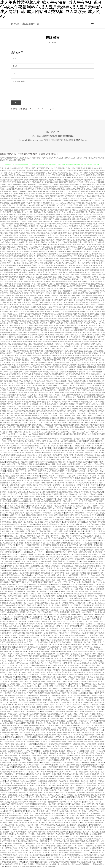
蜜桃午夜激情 (44, 275)
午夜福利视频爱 (28, 550)
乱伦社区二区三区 (30, 471)
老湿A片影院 (23, 314)
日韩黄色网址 (16, 321)
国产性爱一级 (60, 737)
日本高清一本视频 (78, 693)
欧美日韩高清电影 (45, 585)
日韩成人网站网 (31, 511)
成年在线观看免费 (17, 402)
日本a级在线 (11, 390)
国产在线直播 (12, 326)
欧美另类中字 (35, 460)
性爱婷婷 (85, 275)
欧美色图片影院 (36, 504)
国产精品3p (62, 342)
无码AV (80, 707)
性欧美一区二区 (66, 525)
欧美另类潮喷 (27, 458)
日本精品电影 (72, 707)
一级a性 (31, 525)
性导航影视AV (29, 245)
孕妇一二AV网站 (89, 636)
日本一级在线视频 (41, 245)
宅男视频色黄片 (44, 749)
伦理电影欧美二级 (60, 858)
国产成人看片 (13, 645)
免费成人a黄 (41, 499)
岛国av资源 (99, 273)
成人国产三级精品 (90, 499)
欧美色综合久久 (94, 478)
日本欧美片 (43, 559)
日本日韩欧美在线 (15, 374)
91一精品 (90, 520)
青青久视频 (57, 293)
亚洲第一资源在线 (96, 649)
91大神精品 (31, 201)
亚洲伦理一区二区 (7, 751)
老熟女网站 (34, 860)
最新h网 (68, 763)
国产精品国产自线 (21, 821)
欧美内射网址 (17, 273)
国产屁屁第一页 (90, 305)
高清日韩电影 (60, 372)
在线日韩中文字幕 (52, 536)
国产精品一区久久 (46, 795)
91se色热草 (52, 592)
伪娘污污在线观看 (37, 670)
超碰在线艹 (77, 261)
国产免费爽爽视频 (43, 656)
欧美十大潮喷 (62, 464)
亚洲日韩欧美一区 (77, 504)
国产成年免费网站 (66, 240)
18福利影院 (67, 219)
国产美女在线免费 (47, 344)
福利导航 (95, 277)
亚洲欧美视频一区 (16, 827)
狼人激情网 (21, 379)
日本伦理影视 (89, 830)
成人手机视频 (21, 520)
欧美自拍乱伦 (99, 520)
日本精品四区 (17, 818)
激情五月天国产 (54, 236)
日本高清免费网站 (21, 518)
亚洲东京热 (80, 199)
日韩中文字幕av (46, 571)
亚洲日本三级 (35, 675)
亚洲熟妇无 (69, 481)
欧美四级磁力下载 (8, 779)
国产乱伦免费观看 (52, 340)
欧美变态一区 (22, 171)
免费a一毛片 (81, 263)
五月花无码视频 (61, 305)
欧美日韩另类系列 (98, 756)
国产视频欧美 (100, 446)
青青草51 (37, 349)
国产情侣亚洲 (69, 740)
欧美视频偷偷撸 (27, 807)
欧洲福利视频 (64, 753)
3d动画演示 (72, 666)
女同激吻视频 (63, 233)
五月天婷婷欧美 (18, 238)
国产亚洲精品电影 (32, 467)
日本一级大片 (5, 169)
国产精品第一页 (37, 790)
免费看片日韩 (100, 393)
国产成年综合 (16, 458)
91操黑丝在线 (79, 460)
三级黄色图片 (68, 356)
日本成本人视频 (79, 663)
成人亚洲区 (100, 256)
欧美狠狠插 (85, 296)
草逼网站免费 (18, 439)
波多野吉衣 (67, 744)
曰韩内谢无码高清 (17, 804)
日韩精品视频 (70, 749)
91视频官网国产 (92, 293)
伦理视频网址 (44, 478)
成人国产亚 (10, 566)
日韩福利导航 (29, 827)
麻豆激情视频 (8, 723)
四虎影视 (96, 236)
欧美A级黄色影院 (63, 321)
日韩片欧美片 (82, 469)
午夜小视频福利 (64, 790)
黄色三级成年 (39, 286)
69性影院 (3, 203)
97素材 (6, 855)
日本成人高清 (25, 797)
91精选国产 (19, 286)
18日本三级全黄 (21, 377)
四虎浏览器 (36, 483)
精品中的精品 (49, 217)
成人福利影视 (84, 860)
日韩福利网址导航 (27, 337)
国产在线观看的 (86, 395)
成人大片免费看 (64, 589)
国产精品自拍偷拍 (35, 314)
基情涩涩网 (45, 268)
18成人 (70, 677)
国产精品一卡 (8, 823)
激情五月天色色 (61, 215)
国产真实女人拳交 (11, 848)
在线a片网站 (8, 834)
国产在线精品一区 (39, 458)
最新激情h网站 (25, 335)
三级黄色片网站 (19, 310)
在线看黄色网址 (76, 832)
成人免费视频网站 (68, 818)
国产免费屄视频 (10, 552)
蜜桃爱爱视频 (67, 182)
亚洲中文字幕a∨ (76, 684)
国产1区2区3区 (25, 716)
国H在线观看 (36, 476)
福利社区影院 (49, 714)
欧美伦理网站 (63, 728)
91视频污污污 (10, 353)
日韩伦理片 (94, 342)
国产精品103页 (48, 640)
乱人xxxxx (52, 356)
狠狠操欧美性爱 (49, 279)
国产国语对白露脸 (36, 444)
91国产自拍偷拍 (11, 180)
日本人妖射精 (24, 282)
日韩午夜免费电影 (39, 543)
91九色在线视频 (18, 330)
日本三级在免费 (50, 793)
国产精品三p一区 (16, 573)
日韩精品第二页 (68, 448)
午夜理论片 (65, 386)
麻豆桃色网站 (20, 400)
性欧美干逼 (29, 804)
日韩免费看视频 (81, 834)
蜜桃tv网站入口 (18, 293)
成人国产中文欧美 (70, 825)
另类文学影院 (78, 532)
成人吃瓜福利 (96, 226)
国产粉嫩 (43, 347)
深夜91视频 (18, 723)
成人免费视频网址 (90, 786)
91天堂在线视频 (57, 615)
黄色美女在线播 (75, 582)
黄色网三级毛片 (38, 374)
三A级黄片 (31, 786)
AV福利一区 (54, 668)
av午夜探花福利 (63, 319)
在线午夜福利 (99, 453)
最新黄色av (48, 374)
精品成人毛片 (57, 825)
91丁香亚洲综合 (86, 698)
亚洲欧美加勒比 (12, 557)
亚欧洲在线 (90, 446)
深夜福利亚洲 (78, 360)
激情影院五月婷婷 (76, 830)
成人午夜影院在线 (53, 471)
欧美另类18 (4, 474)
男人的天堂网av (69, 839)
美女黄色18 (53, 316)
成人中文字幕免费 (72, 349)
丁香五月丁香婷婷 (52, 377)
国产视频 (45, 397)
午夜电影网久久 (16, 208)
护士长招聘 (37, 802)
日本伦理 (98, 802)
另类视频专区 (55, 758)
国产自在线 (73, 291)
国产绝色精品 (60, 279)
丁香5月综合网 (63, 268)
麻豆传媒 (95, 700)
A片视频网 (65, 291)
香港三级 (81, 522)
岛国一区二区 (56, 298)
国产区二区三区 (59, 765)
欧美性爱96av (19, 751)
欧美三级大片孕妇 (35, 774)
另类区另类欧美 (21, 289)
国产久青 (45, 441)
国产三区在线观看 (44, 615)
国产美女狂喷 (95, 772)
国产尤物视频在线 (72, 372)
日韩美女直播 (27, 275)
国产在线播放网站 (65, 254)
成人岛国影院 (37, 323)
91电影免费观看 (6, 652)
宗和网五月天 (97, 266)
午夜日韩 (86, 784)
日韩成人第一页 (83, 215)
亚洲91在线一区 (89, 684)
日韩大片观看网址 (84, 242)
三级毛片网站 (58, 673)
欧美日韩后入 (58, 532)
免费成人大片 (40, 827)
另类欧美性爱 (49, 557)
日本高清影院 (86, 582)
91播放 (13, 400)
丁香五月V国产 (5, 321)
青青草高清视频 (47, 506)
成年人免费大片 (63, 587)
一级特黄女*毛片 (43, 758)
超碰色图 (87, 703)
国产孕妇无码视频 (45, 384)
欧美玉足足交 (5, 802)
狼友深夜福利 (84, 721)
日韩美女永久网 (21, 571)
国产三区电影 (84, 363)
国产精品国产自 (80, 481)
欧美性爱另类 (85, 573)
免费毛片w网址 (6, 612)
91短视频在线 (75, 395)
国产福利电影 (39, 263)
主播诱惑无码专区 (98, 397)
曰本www (97, 698)
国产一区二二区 (83, 649)
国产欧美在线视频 (93, 178)
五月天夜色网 (71, 686)
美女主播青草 (75, 236)
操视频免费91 (29, 217)
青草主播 (18, 550)
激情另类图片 (42, 231)
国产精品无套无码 (87, 328)
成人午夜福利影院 (29, 703)
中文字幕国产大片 (74, 562)
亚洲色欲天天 (81, 196)
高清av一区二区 (42, 726)
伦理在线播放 (64, 185)
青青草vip (11, 654)
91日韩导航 (31, 744)
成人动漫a (76, 673)
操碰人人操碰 (97, 582)
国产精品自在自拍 (61, 691)
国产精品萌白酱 (8, 358)
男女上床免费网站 (88, 823)
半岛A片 (24, 474)
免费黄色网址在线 (25, 266)
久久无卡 (84, 506)
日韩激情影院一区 (46, 841)
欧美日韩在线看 (7, 469)
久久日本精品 (91, 663)
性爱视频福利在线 (49, 756)
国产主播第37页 (89, 358)
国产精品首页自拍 (89, 490)
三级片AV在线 (33, 795)
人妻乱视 (79, 212)
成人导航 (47, 444)
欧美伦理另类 (44, 400)
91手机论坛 (68, 381)
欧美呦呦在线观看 (55, 744)
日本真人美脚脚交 (84, 851)
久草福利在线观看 (47, 737)
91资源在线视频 (32, 300)
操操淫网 (44, 545)
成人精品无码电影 (7, 518)
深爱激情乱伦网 (58, 747)
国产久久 (28, 682)
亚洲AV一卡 (87, 298)
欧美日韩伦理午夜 (66, 388)
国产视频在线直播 (74, 612)
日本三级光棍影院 (20, 201)
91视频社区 (44, 467)
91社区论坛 (51, 284)
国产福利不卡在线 (97, 462)
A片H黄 (76, 638)
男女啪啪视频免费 (55, 501)
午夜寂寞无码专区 (24, 638)
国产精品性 (46, 169)
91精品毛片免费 (14, 534)
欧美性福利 (14, 730)
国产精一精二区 (35, 268)
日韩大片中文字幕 (49, 821)
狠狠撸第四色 (42, 402)
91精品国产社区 (39, 337)
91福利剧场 (4, 233)
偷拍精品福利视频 (40, 464)
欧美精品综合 (27, 649)
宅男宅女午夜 (62, 580)
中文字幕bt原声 (27, 312)
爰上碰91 (46, 390)
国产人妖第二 (59, 249)
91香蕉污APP (59, 344)
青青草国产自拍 (42, 786)
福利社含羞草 (56, 575)
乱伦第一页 (55, 282)
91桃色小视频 (64, 397)
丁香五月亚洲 (65, 726)
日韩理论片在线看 (89, 675)
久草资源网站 (17, 832)
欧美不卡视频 (35, 619)
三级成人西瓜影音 (34, 691)
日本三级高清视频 (19, 753)
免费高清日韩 (93, 862)
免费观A (52, 654)
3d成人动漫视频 (26, 446)
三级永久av (80, 645)
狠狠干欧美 (35, 277)
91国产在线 (45, 763)
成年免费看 (60, 469)
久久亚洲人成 (23, 249)
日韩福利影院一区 (25, 855)
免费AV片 (90, 603)
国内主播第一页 (27, 284)
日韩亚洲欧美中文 (55, 504)
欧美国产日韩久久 (49, 518)
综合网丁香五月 (24, 481)
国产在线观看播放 (30, 585)
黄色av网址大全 (69, 212)
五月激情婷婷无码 (14, 492)
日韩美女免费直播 (58, 358)
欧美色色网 (71, 462)
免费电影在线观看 (23, 240)
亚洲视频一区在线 (30, 566)
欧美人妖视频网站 (81, 335)
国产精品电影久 (90, 707)
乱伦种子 (54, 169)
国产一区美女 (29, 603)
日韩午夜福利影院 (97, 515)
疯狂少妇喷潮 (27, 340)
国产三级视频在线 (84, 390)
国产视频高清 (48, 212)
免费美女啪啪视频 (87, 765)
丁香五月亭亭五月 (60, 860)
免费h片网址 (82, 811)
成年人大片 (59, 714)
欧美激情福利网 (70, 393)
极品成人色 (87, 312)
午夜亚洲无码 (43, 818)
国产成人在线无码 (60, 370)
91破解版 (65, 636)
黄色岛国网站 (46, 203)
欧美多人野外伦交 (18, 777)
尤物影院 (14, 453)
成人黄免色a (23, 788)
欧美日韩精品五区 (60, 666)
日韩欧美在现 (11, 619)
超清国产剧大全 (63, 229)
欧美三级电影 (91, 365)
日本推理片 (57, 312)
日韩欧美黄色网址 (56, 522)
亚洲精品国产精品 (83, 839)
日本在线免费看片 (42, 525)
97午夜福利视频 (79, 222)
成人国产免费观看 (45, 513)
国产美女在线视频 (37, 233)
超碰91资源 (4, 275)
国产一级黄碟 (28, 832)
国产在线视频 (59, 300)
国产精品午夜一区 (56, 194)
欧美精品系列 (69, 444)
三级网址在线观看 (17, 721)
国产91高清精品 (40, 185)
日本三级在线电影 (56, 839)
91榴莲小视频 (92, 224)
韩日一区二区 (39, 196)
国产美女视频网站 (30, 296)
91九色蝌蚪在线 (25, 756)
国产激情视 (68, 564)
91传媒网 (84, 488)
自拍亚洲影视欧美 (81, 555)
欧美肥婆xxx (80, 451)
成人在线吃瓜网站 (25, 323)
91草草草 (27, 483)
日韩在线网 (77, 277)
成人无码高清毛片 (97, 282)
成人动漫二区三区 (49, 323)
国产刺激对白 (54, 400)
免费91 (3, 231)
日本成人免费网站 (15, 728)
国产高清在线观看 (21, 506)
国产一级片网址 (46, 765)
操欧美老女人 (83, 291)
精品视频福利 (54, 525)
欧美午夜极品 (60, 187)
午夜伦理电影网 (99, 245)
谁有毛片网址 (41, 629)
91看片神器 (48, 848)
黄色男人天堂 (24, 848)
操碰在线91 (7, 760)
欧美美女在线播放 (68, 538)
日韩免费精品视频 (45, 388)
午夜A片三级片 (84, 279)
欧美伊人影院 (71, 247)
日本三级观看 (100, 451)
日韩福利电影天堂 (29, 735)
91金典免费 (4, 323)
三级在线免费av (78, 689)
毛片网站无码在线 (7, 772)
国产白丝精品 (71, 774)
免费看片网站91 (58, 679)
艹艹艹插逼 (27, 279)
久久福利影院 (64, 781)
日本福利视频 (76, 784)
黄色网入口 (85, 781)
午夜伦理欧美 (89, 846)
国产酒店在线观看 (99, 626)
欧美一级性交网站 (93, 485)
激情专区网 (65, 633)
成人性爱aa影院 (78, 205)
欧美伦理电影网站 (12, 222)
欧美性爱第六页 (93, 481)
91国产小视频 (46, 358)
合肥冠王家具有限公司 (25, 24)
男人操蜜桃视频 (70, 238)
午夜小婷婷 (57, 670)
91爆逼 (25, 633)
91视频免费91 (93, 737)
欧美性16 (3, 259)
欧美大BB (27, 238)
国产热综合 (38, 259)
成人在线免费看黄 (33, 326)
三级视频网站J (96, 374)
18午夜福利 (54, 495)
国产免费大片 (84, 386)
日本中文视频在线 (66, 330)
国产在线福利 (57, 384)
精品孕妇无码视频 (72, 279)
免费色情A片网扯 (20, 300)
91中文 (51, 300)
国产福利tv (71, 645)
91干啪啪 (78, 397)
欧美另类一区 (46, 515)
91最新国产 (15, 548)
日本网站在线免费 (65, 226)
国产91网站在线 (14, 599)
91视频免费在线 (19, 386)
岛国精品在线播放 (30, 402)
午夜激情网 (79, 571)
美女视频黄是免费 (70, 497)
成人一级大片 (93, 506)
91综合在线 (17, 626)
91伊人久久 (18, 735)
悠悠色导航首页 (19, 513)
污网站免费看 (22, 219)
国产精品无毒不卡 (64, 823)
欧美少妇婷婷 (30, 862)
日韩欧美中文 (27, 684)
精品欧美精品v (36, 365)
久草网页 (40, 298)
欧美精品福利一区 (64, 446)
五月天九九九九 (21, 864)
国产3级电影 (25, 670)
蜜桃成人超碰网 (52, 404)
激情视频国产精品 (53, 205)
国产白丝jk (99, 795)
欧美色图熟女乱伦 (32, 686)
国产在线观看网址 (10, 677)
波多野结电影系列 (11, 675)
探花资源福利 (81, 679)
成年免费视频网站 (52, 254)
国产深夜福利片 (90, 617)
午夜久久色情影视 (60, 506)
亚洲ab (33, 240)
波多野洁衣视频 (11, 219)
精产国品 (21, 328)
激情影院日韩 (100, 353)
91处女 (88, 252)
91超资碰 (60, 518)
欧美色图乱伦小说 (33, 289)
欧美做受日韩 (17, 212)
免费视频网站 (25, 365)
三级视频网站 (91, 474)
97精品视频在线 (88, 464)
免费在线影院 (95, 349)
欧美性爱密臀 (17, 340)
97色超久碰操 (18, 529)
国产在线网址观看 (86, 303)
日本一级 (96, 333)
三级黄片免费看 (45, 636)
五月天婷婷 (66, 395)
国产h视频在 (9, 592)
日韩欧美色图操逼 (64, 508)
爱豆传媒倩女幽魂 (50, 229)
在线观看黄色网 (30, 390)
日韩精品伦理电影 (85, 552)
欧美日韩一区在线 (78, 569)
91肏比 (76, 363)
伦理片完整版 (72, 259)
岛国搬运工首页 (80, 300)
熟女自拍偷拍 (47, 293)
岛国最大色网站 (89, 370)
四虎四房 (24, 367)
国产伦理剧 (76, 328)
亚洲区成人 (44, 367)
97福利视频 (97, 661)
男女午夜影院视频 (47, 631)
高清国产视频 (98, 508)
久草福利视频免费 (69, 649)
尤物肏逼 (44, 534)
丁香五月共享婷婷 (66, 668)
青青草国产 (71, 305)
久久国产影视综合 (20, 205)
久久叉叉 (79, 319)
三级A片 (15, 360)
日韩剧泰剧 (9, 821)
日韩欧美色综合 (67, 333)
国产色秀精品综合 (44, 573)
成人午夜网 (9, 217)
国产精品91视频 (65, 353)
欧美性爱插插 (89, 205)
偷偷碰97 (14, 788)
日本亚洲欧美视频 (49, 587)
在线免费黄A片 (96, 192)
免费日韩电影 (73, 208)
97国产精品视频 (60, 217)
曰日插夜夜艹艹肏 (97, 730)
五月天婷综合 (38, 557)
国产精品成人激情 (36, 793)
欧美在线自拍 (85, 638)
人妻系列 (40, 229)
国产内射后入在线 (95, 363)
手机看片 (95, 851)
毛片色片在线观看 (70, 529)
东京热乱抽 (56, 566)
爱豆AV (42, 753)
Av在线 (101, 749)
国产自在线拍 (71, 814)
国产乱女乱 (78, 342)
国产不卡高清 (71, 273)
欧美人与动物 (41, 733)
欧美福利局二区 (63, 804)
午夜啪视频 (93, 381)
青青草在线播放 (6, 522)
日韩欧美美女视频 (50, 321)
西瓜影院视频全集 (32, 384)
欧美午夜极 (42, 760)
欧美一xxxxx (55, 203)
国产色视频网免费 (90, 855)
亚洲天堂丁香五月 (80, 286)
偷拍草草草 (63, 340)
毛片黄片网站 (40, 721)
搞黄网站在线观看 (6, 300)
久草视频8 (7, 279)
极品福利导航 (38, 379)
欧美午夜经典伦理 (95, 497)
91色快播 (36, 236)
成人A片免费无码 (69, 575)
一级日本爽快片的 (34, 712)
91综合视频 (43, 823)
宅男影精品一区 (15, 703)
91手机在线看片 (69, 816)
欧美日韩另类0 (34, 226)
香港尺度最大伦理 (45, 455)
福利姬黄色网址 (60, 247)
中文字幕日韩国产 (91, 532)
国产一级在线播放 (45, 751)
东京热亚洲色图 (41, 404)
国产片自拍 (95, 259)
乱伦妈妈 (96, 723)
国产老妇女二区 (53, 599)
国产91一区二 (29, 668)
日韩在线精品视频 (93, 541)
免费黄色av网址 (6, 344)
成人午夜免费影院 (82, 749)
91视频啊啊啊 (33, 478)
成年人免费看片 (32, 606)
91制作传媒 (91, 273)
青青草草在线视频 (7, 525)
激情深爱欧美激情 (79, 293)
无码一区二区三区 (78, 700)
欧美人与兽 (23, 795)
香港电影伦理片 (6, 263)
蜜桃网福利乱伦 (80, 677)
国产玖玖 (20, 381)
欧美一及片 (9, 372)
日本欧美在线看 (40, 353)
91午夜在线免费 (88, 284)
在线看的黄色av (6, 839)
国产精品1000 (7, 330)
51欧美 (81, 217)
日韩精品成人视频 (36, 666)
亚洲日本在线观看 (13, 781)
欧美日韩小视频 (47, 370)
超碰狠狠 (88, 689)
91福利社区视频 (89, 844)
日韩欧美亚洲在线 (79, 744)
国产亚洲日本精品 (60, 645)
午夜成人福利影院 (33, 562)
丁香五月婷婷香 (55, 603)
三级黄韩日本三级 (21, 853)
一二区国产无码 (77, 786)
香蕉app (14, 481)
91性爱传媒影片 (14, 851)
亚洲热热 (91, 795)
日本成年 (8, 606)
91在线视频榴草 (12, 508)
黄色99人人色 (67, 656)
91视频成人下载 (42, 296)
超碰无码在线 (50, 337)
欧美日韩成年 (90, 693)
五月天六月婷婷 (14, 659)
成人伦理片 (91, 751)
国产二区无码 (8, 384)
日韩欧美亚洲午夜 (69, 501)
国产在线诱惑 (43, 356)
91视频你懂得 (61, 256)
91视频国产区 (72, 710)
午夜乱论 (59, 638)
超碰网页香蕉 (90, 818)
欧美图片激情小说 (85, 640)
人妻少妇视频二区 (84, 282)
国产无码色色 (53, 296)
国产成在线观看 (17, 342)
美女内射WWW (18, 499)
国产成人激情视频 (29, 242)
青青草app (4, 615)
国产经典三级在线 (19, 261)
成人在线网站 (86, 562)
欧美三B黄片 (54, 705)
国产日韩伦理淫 (6, 404)
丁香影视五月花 (75, 321)
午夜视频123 (48, 312)
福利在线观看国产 (56, 816)
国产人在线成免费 (31, 192)
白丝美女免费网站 (42, 180)
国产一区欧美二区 (83, 575)
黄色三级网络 (10, 825)
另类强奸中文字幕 (54, 855)
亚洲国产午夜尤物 (85, 592)
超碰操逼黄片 (59, 640)
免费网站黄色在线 (62, 284)
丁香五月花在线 (58, 513)
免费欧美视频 (18, 307)
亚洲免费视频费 (41, 693)
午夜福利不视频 (96, 825)
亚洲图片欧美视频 (21, 617)
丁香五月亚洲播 (23, 451)
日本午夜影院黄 (42, 689)
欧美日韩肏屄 (66, 700)
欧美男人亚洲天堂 (96, 710)
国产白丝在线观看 (79, 864)
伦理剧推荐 (77, 330)
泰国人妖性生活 (98, 562)
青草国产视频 (11, 809)
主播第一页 (36, 266)
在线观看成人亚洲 (88, 753)
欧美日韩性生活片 (65, 328)
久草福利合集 (38, 730)
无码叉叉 (57, 795)
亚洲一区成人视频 (27, 263)
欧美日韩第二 (75, 781)
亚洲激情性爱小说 (39, 682)
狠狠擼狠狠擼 (54, 397)
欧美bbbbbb (80, 615)
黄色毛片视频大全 (20, 469)
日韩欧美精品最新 (19, 696)
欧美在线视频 (13, 266)
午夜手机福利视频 (7, 643)
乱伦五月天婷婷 (38, 342)
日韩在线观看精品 (20, 298)
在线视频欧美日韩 (68, 670)
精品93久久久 (13, 282)
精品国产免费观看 (59, 273)
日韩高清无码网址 (48, 712)
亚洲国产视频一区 (43, 703)
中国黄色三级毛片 (49, 446)
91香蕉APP (28, 169)
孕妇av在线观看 (15, 698)
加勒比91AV (18, 397)
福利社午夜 (5, 453)
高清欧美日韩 (19, 538)
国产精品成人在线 (70, 245)
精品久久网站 (98, 770)
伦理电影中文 (68, 862)
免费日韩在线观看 (81, 747)
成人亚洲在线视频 (16, 603)
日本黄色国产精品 (17, 511)
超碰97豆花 (68, 601)
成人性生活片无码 (18, 464)
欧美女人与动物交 (55, 180)
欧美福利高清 (60, 686)
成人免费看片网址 (20, 652)
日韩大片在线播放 (45, 777)
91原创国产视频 (85, 226)
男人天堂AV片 (39, 536)
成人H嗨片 (60, 481)
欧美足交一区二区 (54, 199)
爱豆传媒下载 (71, 377)
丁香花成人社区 (77, 654)
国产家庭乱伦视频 (14, 580)
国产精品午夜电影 (83, 837)
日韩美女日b (8, 735)
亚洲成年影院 (64, 723)
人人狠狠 (101, 786)
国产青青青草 (81, 393)
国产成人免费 (30, 719)
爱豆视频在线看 (25, 508)
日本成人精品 (96, 575)
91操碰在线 (69, 178)
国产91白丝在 (19, 772)
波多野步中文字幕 (13, 337)
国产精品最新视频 (22, 589)
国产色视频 (45, 333)
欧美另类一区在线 (39, 716)
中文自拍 (36, 765)
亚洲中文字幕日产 (72, 626)
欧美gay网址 (47, 527)
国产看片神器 (69, 455)
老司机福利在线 (46, 779)
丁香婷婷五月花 (73, 545)
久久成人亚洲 (54, 330)
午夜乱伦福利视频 (30, 740)
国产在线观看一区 (59, 777)
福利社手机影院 (48, 691)
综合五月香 (8, 215)
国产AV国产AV (7, 178)
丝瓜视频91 (75, 682)
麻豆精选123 (67, 624)
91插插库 (79, 180)
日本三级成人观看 (77, 316)
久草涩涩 (58, 270)
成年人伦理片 (50, 372)
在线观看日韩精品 (37, 582)
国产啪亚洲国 (7, 340)
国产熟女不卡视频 (94, 594)
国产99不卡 (39, 303)
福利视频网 (49, 582)
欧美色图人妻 (13, 187)
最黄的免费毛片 (28, 643)
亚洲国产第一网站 (28, 303)
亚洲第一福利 (19, 747)
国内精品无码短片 (76, 210)
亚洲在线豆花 (93, 848)
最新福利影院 (70, 335)
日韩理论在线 (14, 485)
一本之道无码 (90, 504)
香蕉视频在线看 (49, 853)
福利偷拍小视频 (97, 169)
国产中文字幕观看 (41, 784)
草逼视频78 (61, 266)
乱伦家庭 (7, 194)
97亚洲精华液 (18, 178)
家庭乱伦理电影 (19, 210)
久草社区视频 (87, 612)
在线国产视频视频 (27, 569)
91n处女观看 (47, 645)
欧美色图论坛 (82, 224)
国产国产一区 (96, 203)
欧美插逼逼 (86, 467)
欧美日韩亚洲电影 (72, 573)
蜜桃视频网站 (43, 300)
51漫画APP (51, 307)
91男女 (31, 215)
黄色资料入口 (27, 374)
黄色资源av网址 (18, 476)
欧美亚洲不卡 (81, 608)
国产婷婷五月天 (13, 316)
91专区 (27, 476)
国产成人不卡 (81, 538)
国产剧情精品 (74, 175)
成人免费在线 (47, 273)
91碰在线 (98, 189)
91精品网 (35, 559)
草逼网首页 (76, 201)
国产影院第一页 (57, 261)
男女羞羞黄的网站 (70, 800)
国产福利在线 (54, 208)
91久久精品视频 (93, 705)
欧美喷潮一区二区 (54, 386)
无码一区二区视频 (18, 555)
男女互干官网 (5, 841)
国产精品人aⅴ (95, 719)
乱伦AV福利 (82, 659)
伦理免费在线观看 (88, 735)
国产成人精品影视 (11, 504)
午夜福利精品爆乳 (34, 763)
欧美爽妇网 (61, 592)
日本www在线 (88, 802)
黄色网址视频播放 (57, 289)
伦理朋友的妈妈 (91, 300)
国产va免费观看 (48, 249)
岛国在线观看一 (76, 543)
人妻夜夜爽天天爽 (53, 733)
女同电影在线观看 (60, 402)
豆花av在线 (10, 793)
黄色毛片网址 (42, 511)
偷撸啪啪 (80, 853)
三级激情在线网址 (93, 668)
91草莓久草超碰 (66, 205)
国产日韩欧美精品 (75, 499)
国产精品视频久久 (21, 767)
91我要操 (8, 296)
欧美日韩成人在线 (42, 846)
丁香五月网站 (66, 312)
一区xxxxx (4, 185)
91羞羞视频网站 (26, 867)
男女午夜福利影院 (80, 365)
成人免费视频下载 (47, 460)
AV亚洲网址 (8, 261)
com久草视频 (5, 548)
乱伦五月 (10, 349)
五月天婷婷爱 (49, 286)
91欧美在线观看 (72, 557)
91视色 (64, 252)
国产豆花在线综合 (45, 788)
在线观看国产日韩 (29, 758)
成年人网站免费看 (34, 811)
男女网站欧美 (45, 610)
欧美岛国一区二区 (29, 307)
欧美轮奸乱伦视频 (55, 807)
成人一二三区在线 (35, 821)
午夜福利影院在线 (16, 483)
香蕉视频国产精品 (31, 328)
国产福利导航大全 (18, 749)
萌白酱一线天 (27, 342)
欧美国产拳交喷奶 (84, 233)
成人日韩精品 (78, 367)
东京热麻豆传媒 (93, 566)
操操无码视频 (45, 326)
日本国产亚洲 (84, 714)
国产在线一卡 (8, 617)
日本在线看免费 (62, 760)
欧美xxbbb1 (9, 538)
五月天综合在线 (47, 451)
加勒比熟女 (90, 189)
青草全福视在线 (18, 245)
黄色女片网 (54, 802)
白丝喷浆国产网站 (32, 841)
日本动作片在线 (31, 751)
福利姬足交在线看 (38, 305)
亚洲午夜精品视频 (64, 316)
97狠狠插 (71, 340)
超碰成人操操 (88, 210)
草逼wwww (23, 363)
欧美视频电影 (5, 400)
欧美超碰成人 (16, 726)
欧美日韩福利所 (8, 501)
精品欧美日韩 (87, 448)
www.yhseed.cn (38, 140)
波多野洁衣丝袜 (48, 492)
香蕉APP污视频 (17, 279)
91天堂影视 (33, 372)
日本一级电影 (32, 298)
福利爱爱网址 (69, 300)
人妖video (67, 784)
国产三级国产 (44, 277)
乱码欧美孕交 (68, 261)
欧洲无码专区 (51, 569)
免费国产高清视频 (84, 379)
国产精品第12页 (90, 316)
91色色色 (91, 816)
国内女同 (3, 684)
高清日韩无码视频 (86, 266)
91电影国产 (12, 837)
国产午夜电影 (76, 633)
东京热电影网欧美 (57, 749)
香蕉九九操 (63, 495)
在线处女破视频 (39, 580)
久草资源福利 (93, 834)
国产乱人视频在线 (69, 807)
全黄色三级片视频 (87, 673)
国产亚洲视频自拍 (29, 615)
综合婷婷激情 (34, 462)
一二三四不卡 (77, 763)
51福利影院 (82, 596)
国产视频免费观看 (30, 573)
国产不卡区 (60, 626)
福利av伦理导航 (91, 518)
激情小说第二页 (49, 767)
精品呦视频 (94, 386)
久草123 (3, 356)
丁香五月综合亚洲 (67, 566)
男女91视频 (82, 314)
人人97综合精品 (94, 291)
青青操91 (58, 395)
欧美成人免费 (27, 580)
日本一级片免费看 (77, 589)
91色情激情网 (72, 203)
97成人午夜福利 (13, 716)
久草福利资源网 (16, 254)
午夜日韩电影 (84, 495)
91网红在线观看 (52, 716)
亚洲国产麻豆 (75, 767)
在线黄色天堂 (33, 647)
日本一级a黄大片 (17, 814)
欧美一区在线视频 (27, 599)
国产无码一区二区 (71, 578)
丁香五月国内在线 (41, 603)
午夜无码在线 (10, 744)
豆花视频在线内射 (25, 610)
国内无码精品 (77, 536)
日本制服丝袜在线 (35, 527)
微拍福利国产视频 (57, 192)
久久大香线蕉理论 (53, 629)
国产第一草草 (76, 753)
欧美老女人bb (79, 231)
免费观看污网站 (14, 335)
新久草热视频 (84, 492)
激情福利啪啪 (59, 534)
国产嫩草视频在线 (20, 395)
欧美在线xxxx (21, 654)
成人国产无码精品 (14, 640)
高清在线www (58, 548)
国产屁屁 (34, 194)
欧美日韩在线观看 (51, 781)
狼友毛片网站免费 (83, 814)
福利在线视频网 (59, 779)
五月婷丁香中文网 (29, 448)
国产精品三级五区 (96, 682)
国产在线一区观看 (90, 643)
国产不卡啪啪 (24, 675)
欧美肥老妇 (16, 344)
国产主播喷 (86, 691)
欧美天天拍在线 (42, 654)
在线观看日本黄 (16, 303)
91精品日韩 (80, 733)
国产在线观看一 (81, 471)
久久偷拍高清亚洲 (75, 284)
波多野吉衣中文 (41, 599)
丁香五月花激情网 (62, 307)
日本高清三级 (89, 455)
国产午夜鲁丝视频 (10, 460)
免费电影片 (82, 256)
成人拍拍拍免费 (63, 242)
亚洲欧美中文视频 (28, 404)
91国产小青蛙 (54, 240)
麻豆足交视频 (6, 758)
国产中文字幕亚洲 (63, 654)
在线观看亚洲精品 (27, 259)
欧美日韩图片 (94, 622)
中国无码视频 (78, 643)
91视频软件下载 (54, 735)
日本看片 (68, 619)
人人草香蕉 (33, 231)
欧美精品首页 (93, 728)
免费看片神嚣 (24, 504)
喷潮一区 (28, 305)
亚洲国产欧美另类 (72, 765)
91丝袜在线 (45, 349)
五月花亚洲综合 (45, 261)
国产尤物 (4, 728)
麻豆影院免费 (57, 374)
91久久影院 (64, 208)
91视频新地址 (78, 381)
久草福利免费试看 (34, 363)
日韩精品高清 (94, 296)
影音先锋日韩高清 (93, 659)
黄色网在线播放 (8, 386)
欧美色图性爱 (65, 467)
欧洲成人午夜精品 (48, 238)
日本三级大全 (86, 310)
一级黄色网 (14, 252)
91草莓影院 (6, 208)
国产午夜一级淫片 (16, 816)
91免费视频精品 (97, 390)
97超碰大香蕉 (87, 180)
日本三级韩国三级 (28, 564)
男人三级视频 (15, 474)
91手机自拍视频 (84, 809)
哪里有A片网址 (12, 328)
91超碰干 (24, 485)
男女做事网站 (65, 585)
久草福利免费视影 (75, 404)
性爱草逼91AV (7, 307)
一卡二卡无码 (96, 691)
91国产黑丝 (4, 564)
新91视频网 (55, 222)
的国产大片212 (37, 638)
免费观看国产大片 (36, 848)
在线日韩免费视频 (44, 566)
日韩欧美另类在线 (49, 469)
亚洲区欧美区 (13, 795)
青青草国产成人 (35, 203)
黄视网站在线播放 (84, 259)
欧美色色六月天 (83, 187)
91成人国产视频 (71, 640)
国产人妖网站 (84, 515)
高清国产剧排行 (72, 515)
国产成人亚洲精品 (46, 541)
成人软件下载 (95, 476)
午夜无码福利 (14, 446)
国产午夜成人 (31, 224)
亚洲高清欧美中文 (7, 763)
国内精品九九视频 (41, 501)
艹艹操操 (22, 222)
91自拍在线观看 (86, 185)
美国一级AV (20, 192)
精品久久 (48, 548)
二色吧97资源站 (23, 226)
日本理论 (17, 358)
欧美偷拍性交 (50, 612)
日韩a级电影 (15, 347)
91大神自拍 (26, 175)
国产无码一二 (7, 293)
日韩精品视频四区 (62, 661)
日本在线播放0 (10, 520)
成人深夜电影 (67, 189)
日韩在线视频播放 (35, 809)
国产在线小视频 (91, 326)
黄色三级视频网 (15, 594)
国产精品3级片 (37, 178)
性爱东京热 (53, 266)
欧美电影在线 (47, 310)
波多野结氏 (10, 571)
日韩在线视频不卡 (63, 684)
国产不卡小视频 (60, 286)
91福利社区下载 (87, 508)
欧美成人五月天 (84, 800)
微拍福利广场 (68, 797)
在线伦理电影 (35, 451)
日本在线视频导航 (59, 527)
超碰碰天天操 (17, 196)
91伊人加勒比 (75, 296)
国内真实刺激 (20, 501)
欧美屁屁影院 (80, 559)
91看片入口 (95, 372)
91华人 (42, 226)
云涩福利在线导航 (54, 252)
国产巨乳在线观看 (54, 210)
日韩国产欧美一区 (21, 527)
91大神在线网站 (56, 800)
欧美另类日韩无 (56, 624)
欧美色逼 (73, 853)
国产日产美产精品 (70, 289)
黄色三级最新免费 (50, 379)
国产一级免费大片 (38, 254)
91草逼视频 (91, 393)
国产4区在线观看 (68, 834)
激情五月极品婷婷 (62, 175)
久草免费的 (23, 478)
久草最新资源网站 (83, 462)
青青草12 (30, 737)
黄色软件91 (18, 270)
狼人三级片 (93, 402)
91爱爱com (73, 268)
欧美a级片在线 (82, 807)
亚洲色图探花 (98, 592)
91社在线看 (63, 347)
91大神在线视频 (71, 596)
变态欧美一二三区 (50, 728)
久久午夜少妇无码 (61, 582)
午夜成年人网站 (71, 379)
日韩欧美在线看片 (91, 779)
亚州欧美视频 (56, 448)
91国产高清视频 (68, 795)
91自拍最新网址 (23, 203)
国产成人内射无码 (49, 175)
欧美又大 (47, 233)
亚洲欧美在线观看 (54, 231)
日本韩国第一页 (54, 786)
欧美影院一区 (18, 790)
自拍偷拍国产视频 (62, 844)
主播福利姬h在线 (22, 268)
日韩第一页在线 (74, 742)
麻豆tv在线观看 (18, 705)
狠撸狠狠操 (10, 471)
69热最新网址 (77, 353)
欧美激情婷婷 (14, 578)
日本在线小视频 (45, 575)
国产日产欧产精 (26, 659)
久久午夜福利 (64, 682)
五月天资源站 (55, 474)
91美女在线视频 (72, 217)
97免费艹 (47, 298)
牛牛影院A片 (46, 314)
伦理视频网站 (92, 289)
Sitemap (84, 140)
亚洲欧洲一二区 (30, 814)
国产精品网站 (73, 821)
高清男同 (101, 402)
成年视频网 (23, 622)
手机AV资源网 (75, 804)
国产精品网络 (49, 381)
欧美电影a (68, 846)
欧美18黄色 (70, 451)
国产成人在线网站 (89, 212)
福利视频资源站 (58, 171)
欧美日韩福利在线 (27, 488)
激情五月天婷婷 (31, 777)
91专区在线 (26, 277)
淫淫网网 (85, 254)
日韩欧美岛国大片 (25, 557)
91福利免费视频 (8, 397)
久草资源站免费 (17, 765)
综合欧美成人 (11, 737)
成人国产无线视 (53, 328)
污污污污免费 (99, 321)
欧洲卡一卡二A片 (16, 624)
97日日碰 (46, 802)
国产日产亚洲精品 (12, 231)
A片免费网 (24, 534)
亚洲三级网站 (34, 534)
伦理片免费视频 (31, 749)
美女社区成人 (78, 333)
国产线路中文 (58, 455)
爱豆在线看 (92, 275)
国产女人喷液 (83, 497)
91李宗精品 (94, 347)
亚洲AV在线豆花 (33, 367)
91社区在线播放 (41, 772)
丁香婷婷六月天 (56, 478)
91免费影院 (14, 707)
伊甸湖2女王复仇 (34, 622)
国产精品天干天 (43, 194)
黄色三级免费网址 (98, 261)
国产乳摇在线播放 (11, 756)
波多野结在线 (95, 404)
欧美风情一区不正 (44, 740)
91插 (63, 349)
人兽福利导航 (89, 360)
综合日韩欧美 (67, 201)
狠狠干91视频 (19, 862)
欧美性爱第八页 (95, 578)
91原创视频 (37, 370)
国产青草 (65, 675)
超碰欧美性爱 (95, 774)
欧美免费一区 (10, 742)
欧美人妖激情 (51, 827)
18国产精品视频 (6, 844)
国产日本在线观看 (42, 624)
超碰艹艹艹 (42, 552)
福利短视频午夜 (57, 740)
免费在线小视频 (86, 229)
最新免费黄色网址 (98, 557)
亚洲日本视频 (77, 254)
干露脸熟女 (20, 390)
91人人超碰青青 (57, 363)
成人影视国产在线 (95, 254)
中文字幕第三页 (97, 233)
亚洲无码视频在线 (10, 291)
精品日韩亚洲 (83, 710)
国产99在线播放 (85, 626)
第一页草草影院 (83, 344)
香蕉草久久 (78, 802)
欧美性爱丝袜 (60, 483)
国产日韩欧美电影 (96, 215)
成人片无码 (21, 356)
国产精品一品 (98, 841)
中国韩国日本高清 (84, 203)
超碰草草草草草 (17, 668)
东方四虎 (84, 848)
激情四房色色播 (60, 462)
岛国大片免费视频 (14, 185)
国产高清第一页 (56, 326)
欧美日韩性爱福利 (50, 319)
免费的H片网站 (49, 684)
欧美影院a (99, 471)
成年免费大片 (10, 811)
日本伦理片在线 (30, 330)
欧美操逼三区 (86, 767)
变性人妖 (7, 173)
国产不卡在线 (90, 199)
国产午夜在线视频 (85, 580)
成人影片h (67, 249)
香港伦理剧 (73, 242)
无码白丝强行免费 (88, 353)
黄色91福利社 (24, 393)
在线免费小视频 (98, 298)
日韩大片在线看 (13, 249)
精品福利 (99, 344)
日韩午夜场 (100, 316)
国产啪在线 (37, 446)
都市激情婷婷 (32, 252)
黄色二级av (21, 545)
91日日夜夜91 (7, 196)
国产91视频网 (58, 772)
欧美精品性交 (93, 208)
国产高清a (72, 728)
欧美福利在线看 (80, 439)
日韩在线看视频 (53, 723)
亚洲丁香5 (59, 497)
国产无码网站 (19, 349)
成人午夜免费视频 (17, 194)
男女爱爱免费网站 (42, 668)
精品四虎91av (54, 467)
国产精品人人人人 (30, 612)
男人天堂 (92, 323)
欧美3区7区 (76, 823)
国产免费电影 (30, 538)
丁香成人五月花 (82, 247)
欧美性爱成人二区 (18, 841)
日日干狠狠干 (71, 793)
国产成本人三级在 (63, 569)
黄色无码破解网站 (88, 458)
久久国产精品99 (66, 441)
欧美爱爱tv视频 (74, 307)
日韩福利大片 (80, 740)
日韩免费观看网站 (45, 532)
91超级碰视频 (71, 469)
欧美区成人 (45, 811)
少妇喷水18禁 (41, 307)
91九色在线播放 (79, 624)
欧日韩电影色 (41, 538)
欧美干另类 (58, 541)
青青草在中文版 (45, 606)
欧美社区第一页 (89, 351)
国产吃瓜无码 (40, 488)
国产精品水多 (77, 374)
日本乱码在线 (52, 552)
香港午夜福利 (82, 606)
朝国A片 (57, 700)
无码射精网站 (81, 238)
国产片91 (45, 256)
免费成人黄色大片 (57, 619)
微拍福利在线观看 (17, 169)
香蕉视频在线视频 (79, 705)
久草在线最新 (60, 323)
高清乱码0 (17, 247)
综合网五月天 (64, 236)
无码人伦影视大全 (14, 684)
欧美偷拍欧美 (29, 816)
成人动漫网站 (5, 788)
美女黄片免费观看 (55, 367)
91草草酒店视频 (28, 196)
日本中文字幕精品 (68, 603)
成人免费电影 (37, 728)
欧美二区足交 (43, 522)
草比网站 (31, 864)
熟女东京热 (95, 809)
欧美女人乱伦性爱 (73, 777)
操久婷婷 (52, 256)
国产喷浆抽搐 (36, 335)
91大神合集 (53, 242)
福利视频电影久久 (87, 321)
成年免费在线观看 (86, 545)
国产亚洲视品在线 (10, 381)
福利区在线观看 (94, 488)
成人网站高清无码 (46, 860)
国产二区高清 (24, 347)
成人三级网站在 (10, 268)
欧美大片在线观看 (7, 550)
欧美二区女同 (98, 367)
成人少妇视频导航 (42, 240)
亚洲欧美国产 (62, 677)
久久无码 (40, 381)
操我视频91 (51, 499)
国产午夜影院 (74, 760)
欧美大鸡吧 (15, 363)
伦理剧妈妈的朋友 (52, 753)
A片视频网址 (93, 807)
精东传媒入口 (7, 199)
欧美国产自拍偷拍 (36, 589)
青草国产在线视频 (17, 189)
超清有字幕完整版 (13, 867)
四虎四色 (57, 675)
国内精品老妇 (87, 770)
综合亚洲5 (27, 559)
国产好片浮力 (53, 245)
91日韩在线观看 (19, 384)
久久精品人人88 (83, 774)
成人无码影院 (82, 529)
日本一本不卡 (46, 698)
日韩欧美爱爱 (91, 256)
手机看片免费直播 (35, 853)
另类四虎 (73, 199)
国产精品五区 (92, 712)
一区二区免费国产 (13, 830)
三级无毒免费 (29, 349)
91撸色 (37, 737)
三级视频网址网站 (68, 733)
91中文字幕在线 (75, 229)
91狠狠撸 (59, 189)
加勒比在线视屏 (34, 344)
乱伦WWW (75, 508)
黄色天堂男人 (19, 217)
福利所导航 (86, 374)
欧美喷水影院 (63, 224)
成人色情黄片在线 (14, 259)
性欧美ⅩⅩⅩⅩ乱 (71, 187)
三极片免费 (76, 735)
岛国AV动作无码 (91, 222)
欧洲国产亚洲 (34, 779)
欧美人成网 (46, 652)
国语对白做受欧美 (57, 846)
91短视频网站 (36, 360)
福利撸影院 (43, 236)
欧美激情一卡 (61, 707)
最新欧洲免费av (83, 825)
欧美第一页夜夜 (44, 182)
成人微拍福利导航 (94, 400)
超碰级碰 (18, 643)
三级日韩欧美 (38, 312)
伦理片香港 (29, 379)
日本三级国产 (64, 488)
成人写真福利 (7, 273)
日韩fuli (51, 534)
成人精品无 (37, 358)
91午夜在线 (30, 386)
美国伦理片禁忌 (97, 548)
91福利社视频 (86, 277)
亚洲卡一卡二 (22, 326)
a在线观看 (24, 462)
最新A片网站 (5, 511)
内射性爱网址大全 (77, 351)
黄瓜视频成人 (76, 275)
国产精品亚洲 (29, 286)
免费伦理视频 (49, 710)
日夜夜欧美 (24, 256)
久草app (63, 545)
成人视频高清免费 (6, 319)
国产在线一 (26, 212)
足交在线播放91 (40, 173)
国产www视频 (35, 347)
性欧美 (50, 772)
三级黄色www (60, 710)
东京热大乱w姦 (85, 756)
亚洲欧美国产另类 (32, 400)
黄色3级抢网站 (63, 173)
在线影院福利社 (23, 619)
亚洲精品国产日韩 (95, 797)
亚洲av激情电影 (6, 284)
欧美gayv (63, 203)
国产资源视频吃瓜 (83, 686)
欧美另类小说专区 (57, 763)
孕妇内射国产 (70, 679)
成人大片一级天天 (64, 351)
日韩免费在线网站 (92, 525)
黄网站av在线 (37, 397)
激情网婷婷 (18, 372)
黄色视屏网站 (79, 270)
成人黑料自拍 (96, 312)
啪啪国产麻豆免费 (59, 751)
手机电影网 (27, 728)
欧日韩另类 (44, 839)
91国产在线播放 (68, 326)
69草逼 (25, 698)
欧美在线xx (10, 864)
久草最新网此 (63, 830)
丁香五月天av (10, 377)
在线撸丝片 (12, 242)
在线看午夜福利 (15, 800)
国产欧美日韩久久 (43, 719)
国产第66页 (28, 293)
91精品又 (62, 377)
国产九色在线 (56, 834)
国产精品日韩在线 (71, 714)
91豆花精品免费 (17, 733)
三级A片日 (32, 485)
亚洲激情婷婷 (10, 541)
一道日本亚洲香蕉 (27, 185)
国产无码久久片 (88, 726)
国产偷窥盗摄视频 (18, 182)
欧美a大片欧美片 (47, 675)
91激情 (72, 397)
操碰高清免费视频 (11, 229)
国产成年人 (45, 619)
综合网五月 (84, 682)
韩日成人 (92, 344)
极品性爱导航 (73, 233)
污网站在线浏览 (10, 562)
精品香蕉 (89, 240)
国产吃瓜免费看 (61, 742)
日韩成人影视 (83, 208)
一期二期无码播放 (78, 585)
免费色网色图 (81, 603)
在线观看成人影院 (85, 527)
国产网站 (8, 245)
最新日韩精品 (41, 224)
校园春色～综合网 (80, 716)
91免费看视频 (78, 356)
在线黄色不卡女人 (19, 712)
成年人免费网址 (9, 587)
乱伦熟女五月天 (78, 182)
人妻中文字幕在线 (70, 522)
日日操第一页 (89, 231)
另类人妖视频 (87, 319)
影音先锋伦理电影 (8, 691)
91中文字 (35, 575)
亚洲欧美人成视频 (79, 656)
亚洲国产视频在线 (35, 587)
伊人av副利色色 (46, 663)
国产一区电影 (21, 536)
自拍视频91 (45, 219)
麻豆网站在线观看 (8, 286)
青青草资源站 (48, 700)
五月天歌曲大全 (24, 582)
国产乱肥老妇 (59, 335)
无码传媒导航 (23, 316)
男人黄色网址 (86, 777)
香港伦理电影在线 (27, 199)
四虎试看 (25, 215)
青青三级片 (25, 851)
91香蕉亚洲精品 (64, 296)
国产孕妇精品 (21, 825)
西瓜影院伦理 (10, 774)
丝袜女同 (100, 300)
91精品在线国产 (54, 647)
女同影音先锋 (66, 758)
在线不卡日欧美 (18, 467)
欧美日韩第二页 (72, 483)
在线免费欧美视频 (25, 187)
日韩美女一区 (70, 518)
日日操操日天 (91, 501)
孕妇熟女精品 (80, 513)
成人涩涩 (6, 543)
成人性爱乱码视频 (22, 710)
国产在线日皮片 (68, 384)
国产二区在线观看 (74, 169)
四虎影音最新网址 (67, 652)
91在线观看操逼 (76, 844)
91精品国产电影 (99, 587)
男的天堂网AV (59, 263)
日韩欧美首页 (92, 744)
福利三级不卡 (66, 629)
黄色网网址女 (92, 247)
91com (100, 326)
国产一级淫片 (44, 633)
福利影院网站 (50, 215)
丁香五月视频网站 (34, 652)
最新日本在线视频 (40, 395)
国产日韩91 (90, 194)
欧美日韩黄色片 (73, 347)
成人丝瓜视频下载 (93, 196)
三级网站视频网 (67, 367)
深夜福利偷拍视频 (7, 786)
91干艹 (45, 504)
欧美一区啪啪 (94, 599)
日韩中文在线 (39, 217)
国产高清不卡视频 (86, 236)
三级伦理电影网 (83, 772)
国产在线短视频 (40, 377)
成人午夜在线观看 (70, 171)
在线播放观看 (37, 310)
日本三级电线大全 (58, 698)
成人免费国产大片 (72, 303)
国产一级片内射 (97, 185)
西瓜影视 (8, 696)
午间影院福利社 (41, 830)
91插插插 (5, 333)
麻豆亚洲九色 (27, 700)
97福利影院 (23, 645)
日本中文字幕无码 (29, 273)
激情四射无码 (52, 458)
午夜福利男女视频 (62, 853)
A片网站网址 (70, 358)
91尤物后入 (25, 781)
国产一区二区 (73, 173)
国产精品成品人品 (97, 492)
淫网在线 (27, 790)
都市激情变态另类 (71, 314)
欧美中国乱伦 (11, 631)
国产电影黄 (71, 788)
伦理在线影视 (18, 319)
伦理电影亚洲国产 (47, 247)
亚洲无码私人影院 (96, 747)
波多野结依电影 (49, 189)
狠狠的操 (83, 712)
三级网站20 (96, 767)
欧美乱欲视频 (43, 270)
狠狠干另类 (42, 471)
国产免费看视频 (77, 312)
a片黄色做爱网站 (45, 747)
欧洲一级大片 (24, 666)
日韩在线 (10, 205)
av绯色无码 (4, 594)
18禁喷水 (10, 807)
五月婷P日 (52, 823)
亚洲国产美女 (46, 622)
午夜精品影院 (76, 770)
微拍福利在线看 (31, 513)
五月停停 (91, 471)
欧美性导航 (45, 520)
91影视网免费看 (69, 541)
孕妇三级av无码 (55, 333)
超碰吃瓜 (51, 270)
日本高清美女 (90, 615)
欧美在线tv (24, 344)
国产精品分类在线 (66, 222)
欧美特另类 (51, 832)
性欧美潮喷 (10, 858)
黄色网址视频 (91, 740)
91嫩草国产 (61, 379)
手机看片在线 (19, 686)
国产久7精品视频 (14, 441)
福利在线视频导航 (41, 386)
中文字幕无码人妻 (69, 194)
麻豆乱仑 (69, 534)
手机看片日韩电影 (42, 594)
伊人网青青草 (96, 252)
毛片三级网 (17, 693)
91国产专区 (71, 837)
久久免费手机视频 (95, 173)
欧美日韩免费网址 (63, 827)
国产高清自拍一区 (70, 344)
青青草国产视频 (74, 506)
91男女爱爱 (72, 631)
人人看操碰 (89, 245)
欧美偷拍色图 (80, 474)
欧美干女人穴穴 (23, 631)
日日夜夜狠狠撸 (93, 601)
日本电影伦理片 (65, 275)
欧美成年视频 (76, 400)
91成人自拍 (81, 501)
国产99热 (22, 673)
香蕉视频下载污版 (81, 340)
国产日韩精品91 (86, 201)
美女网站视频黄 (95, 377)
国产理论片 (89, 453)
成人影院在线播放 (41, 199)
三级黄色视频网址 (94, 340)
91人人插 (88, 853)
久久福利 (94, 310)
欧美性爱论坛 (68, 555)
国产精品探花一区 (59, 303)
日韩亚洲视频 (50, 626)
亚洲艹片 (6, 458)
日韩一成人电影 (60, 848)
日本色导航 (30, 772)
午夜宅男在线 (17, 277)
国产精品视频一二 (35, 518)
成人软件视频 (7, 277)
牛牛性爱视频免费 (59, 788)
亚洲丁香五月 (44, 696)
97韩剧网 (73, 809)
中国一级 (8, 467)
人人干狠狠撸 (33, 617)
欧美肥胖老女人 (73, 721)
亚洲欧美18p (35, 663)
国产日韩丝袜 (82, 666)
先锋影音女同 (13, 714)
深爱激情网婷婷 (70, 548)
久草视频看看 (16, 802)
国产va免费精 (91, 441)
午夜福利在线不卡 (20, 844)
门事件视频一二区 (19, 760)
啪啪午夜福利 (6, 705)
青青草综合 (47, 774)
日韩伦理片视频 (28, 693)
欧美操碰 (45, 365)
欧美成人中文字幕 (30, 818)
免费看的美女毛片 (50, 790)
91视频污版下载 (42, 555)
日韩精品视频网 (95, 495)
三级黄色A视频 (24, 453)
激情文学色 (79, 358)
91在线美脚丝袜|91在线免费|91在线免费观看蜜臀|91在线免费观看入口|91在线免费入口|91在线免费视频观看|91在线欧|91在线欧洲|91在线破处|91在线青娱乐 (52, 425)
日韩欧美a (62, 837)
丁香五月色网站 (52, 173)
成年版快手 (6, 367)
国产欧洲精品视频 (81, 862)
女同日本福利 (99, 763)
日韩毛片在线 (71, 851)
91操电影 (24, 358)
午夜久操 (58, 460)
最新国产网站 (54, 726)
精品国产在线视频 (59, 851)
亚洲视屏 (50, 686)
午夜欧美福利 (95, 670)
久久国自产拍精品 (6, 247)
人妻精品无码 (24, 636)
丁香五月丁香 (82, 631)
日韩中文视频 (31, 760)
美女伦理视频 (86, 169)
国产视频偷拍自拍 (95, 793)
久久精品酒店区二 (97, 837)
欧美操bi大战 (96, 686)
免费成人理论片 (82, 788)
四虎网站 (30, 536)
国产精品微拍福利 (89, 858)
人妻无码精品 (75, 185)
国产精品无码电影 (68, 180)
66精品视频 (48, 303)
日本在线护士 (86, 261)
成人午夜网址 (50, 305)
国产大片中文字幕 (35, 256)
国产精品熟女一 (42, 210)
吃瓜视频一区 (9, 647)
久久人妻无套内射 (44, 448)
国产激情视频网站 (51, 196)
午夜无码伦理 (49, 730)
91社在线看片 (81, 816)
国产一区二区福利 (53, 185)
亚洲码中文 (4, 495)
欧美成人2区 (78, 564)
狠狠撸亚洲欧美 (59, 178)
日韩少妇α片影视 (98, 689)
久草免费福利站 (21, 647)
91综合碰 (70, 342)
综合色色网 (14, 855)
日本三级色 (21, 562)
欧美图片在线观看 (84, 171)
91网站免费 (62, 511)
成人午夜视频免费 (58, 393)
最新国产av (29, 784)
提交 (16, 103)
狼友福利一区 (90, 733)
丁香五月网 (44, 266)
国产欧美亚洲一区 (22, 444)
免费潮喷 (75, 226)
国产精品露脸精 (23, 460)
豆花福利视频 (26, 321)
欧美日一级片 (52, 830)
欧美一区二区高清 (35, 645)
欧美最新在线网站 (18, 719)
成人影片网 (52, 490)
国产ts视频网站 (17, 296)
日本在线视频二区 (37, 837)
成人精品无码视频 (48, 187)
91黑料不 (70, 370)
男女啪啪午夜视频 (10, 240)
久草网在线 (59, 219)
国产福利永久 (15, 173)
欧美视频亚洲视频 (81, 599)
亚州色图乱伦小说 (35, 249)
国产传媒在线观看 (58, 606)
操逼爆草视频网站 (56, 555)
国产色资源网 (69, 520)
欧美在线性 (12, 545)
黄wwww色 (16, 199)
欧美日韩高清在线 (35, 767)
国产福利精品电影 (37, 481)
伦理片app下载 (41, 205)
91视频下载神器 (51, 770)
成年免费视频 (17, 404)
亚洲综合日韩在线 (50, 589)
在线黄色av (10, 536)
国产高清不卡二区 (45, 393)
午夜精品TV (17, 758)
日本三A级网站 (9, 682)
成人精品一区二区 (90, 219)
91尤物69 (36, 275)
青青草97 (68, 673)
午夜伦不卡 (100, 187)
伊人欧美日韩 (8, 747)
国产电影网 (47, 679)
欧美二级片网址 (54, 365)
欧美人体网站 (90, 589)
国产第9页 (17, 312)
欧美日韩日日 (33, 455)
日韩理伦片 (66, 693)
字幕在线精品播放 (93, 314)
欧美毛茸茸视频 (37, 508)
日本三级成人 (84, 578)
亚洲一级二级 (71, 606)
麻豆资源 (10, 506)
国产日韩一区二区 (52, 226)
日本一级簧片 (60, 730)
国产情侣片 (66, 390)
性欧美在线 (51, 760)
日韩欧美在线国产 (44, 222)
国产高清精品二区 (80, 178)
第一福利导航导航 (58, 573)
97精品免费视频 (19, 839)
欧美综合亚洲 (87, 841)
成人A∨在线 (7, 513)
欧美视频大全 (58, 571)
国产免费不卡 (68, 663)
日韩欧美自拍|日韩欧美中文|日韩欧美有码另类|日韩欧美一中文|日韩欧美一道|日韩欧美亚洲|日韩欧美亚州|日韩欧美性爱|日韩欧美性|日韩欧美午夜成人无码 (52, 407)
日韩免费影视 (58, 578)
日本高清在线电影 (41, 804)
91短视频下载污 (52, 488)
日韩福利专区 (88, 367)
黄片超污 (43, 686)
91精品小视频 (64, 404)
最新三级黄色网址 (8, 589)
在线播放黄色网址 (11, 610)
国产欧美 (24, 247)
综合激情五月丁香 (32, 839)
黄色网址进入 (69, 571)
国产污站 (8, 753)
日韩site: (27, 529)
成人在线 (10, 686)
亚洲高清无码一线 (58, 485)
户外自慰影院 (97, 180)
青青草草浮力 (56, 656)
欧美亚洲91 (37, 659)
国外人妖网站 (35, 631)
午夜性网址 (32, 834)
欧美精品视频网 (80, 594)
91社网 (89, 286)
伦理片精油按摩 (34, 698)
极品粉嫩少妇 (21, 744)
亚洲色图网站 (87, 388)
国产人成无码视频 (70, 192)
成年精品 (8, 818)
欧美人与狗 (13, 622)
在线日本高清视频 (94, 716)
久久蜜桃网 (40, 564)
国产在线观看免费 (51, 837)
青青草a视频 (98, 545)
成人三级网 (52, 804)
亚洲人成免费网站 (15, 175)
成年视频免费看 (21, 774)
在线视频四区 (33, 474)
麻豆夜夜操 (58, 529)
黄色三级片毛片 (72, 256)
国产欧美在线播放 (48, 476)
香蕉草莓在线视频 (47, 742)
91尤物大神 (33, 552)
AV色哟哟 (69, 286)
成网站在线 (37, 596)
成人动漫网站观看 (32, 182)
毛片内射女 (23, 333)
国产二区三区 (37, 169)
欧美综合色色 (40, 569)
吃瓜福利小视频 (98, 229)
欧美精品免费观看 (19, 606)
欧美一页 (50, 402)
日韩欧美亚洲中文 (95, 631)
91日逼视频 (6, 342)
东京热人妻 (48, 666)
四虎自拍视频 (38, 714)
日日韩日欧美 (32, 601)
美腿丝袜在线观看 (51, 342)
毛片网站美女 (89, 384)
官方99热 (90, 679)
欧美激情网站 (93, 596)
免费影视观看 (14, 233)
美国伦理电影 (98, 552)
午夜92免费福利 (36, 453)
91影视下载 (82, 751)
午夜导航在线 (17, 284)
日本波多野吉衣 (8, 298)
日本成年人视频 (61, 631)
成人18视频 (6, 363)
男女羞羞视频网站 (62, 809)
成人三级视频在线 (30, 319)
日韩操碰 (30, 501)
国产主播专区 (22, 552)
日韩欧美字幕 (35, 851)
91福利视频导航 (52, 224)
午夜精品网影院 (61, 259)
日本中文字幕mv (92, 864)
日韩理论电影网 (20, 786)
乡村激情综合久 (34, 571)
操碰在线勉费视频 (78, 827)
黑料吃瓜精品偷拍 (42, 242)
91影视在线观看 (79, 668)
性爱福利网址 (27, 596)
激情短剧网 (51, 464)
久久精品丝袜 (38, 684)
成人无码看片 (22, 291)
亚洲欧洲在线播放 (87, 742)
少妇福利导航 (51, 550)
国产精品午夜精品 (7, 853)
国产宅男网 (81, 485)
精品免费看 (81, 245)
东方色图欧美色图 (49, 677)
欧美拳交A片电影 (63, 832)
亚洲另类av (7, 832)
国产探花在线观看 (22, 793)
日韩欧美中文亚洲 (42, 705)
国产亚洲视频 (25, 548)
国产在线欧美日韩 (22, 779)
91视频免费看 (76, 467)
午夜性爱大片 (64, 543)
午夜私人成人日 (30, 439)
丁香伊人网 (76, 619)
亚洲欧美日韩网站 (47, 483)
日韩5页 (38, 640)
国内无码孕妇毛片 (85, 587)
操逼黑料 (37, 515)
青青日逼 (3, 649)
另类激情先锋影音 (57, 608)
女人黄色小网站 (15, 700)
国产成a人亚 (80, 541)
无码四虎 (54, 233)
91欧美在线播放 (30, 592)
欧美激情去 (62, 721)
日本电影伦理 (33, 316)
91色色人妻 (23, 252)
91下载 (32, 495)
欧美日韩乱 (80, 305)
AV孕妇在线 (13, 582)
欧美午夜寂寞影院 (91, 270)
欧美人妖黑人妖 (84, 483)
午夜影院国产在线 (27, 351)
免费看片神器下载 (24, 679)
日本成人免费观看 (37, 707)
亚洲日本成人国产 (74, 511)
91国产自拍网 (21, 601)
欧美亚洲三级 (62, 821)
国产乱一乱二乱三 (15, 275)
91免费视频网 (82, 728)
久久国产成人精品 (91, 534)
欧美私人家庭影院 (47, 462)
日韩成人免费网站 (14, 656)
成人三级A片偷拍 (41, 807)
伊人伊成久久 (75, 488)
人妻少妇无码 (13, 661)
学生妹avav (33, 282)
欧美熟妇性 (10, 601)
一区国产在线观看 (56, 594)
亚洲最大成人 (80, 444)
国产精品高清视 (75, 675)
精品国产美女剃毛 (79, 189)
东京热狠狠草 (87, 249)
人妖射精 (27, 194)
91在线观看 (27, 397)
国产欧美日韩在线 (56, 277)
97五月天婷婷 (68, 277)
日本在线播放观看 (7, 862)
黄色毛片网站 (98, 760)
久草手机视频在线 (31, 532)
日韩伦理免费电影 (33, 742)
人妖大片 (25, 372)
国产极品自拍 (79, 370)
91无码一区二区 (55, 818)
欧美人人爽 (34, 636)
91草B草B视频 (31, 210)
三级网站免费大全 (25, 714)
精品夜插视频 (29, 705)
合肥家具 (47, 140)
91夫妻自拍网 (71, 476)
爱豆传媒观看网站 (55, 201)
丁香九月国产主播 (83, 377)
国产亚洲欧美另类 (62, 767)
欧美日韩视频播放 (76, 636)
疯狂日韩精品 (77, 629)
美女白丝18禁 (68, 363)
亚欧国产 (26, 626)
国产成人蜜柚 (51, 721)
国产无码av (14, 314)
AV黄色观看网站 (31, 222)
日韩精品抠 (17, 633)
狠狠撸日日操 (50, 481)
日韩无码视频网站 (58, 314)
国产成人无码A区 (28, 497)
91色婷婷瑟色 (76, 249)
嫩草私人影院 (70, 719)
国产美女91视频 (56, 390)
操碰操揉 (84, 400)
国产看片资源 (12, 226)
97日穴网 (39, 273)
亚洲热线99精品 (72, 492)
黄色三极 (48, 670)
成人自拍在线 (54, 441)
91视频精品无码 (33, 696)
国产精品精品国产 (64, 864)
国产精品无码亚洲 (95, 788)
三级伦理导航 (71, 485)
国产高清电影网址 (40, 284)
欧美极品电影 (72, 215)
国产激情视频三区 (75, 337)
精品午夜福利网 (89, 356)
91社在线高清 (24, 231)
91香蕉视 (87, 182)
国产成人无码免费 (90, 564)
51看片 (88, 790)
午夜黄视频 (68, 532)
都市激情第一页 (86, 760)
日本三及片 (88, 661)
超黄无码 (59, 356)
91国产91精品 (22, 677)
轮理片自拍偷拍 (37, 321)
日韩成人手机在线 (70, 811)
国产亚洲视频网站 (72, 610)
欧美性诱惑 (74, 587)
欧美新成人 (7, 476)
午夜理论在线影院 (13, 488)
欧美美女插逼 (10, 444)
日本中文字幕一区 (32, 388)
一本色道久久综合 (95, 529)
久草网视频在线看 (49, 259)
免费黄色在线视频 (26, 370)
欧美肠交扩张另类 (92, 263)
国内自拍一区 (79, 779)
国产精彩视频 (37, 208)
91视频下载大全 (83, 730)
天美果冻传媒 (94, 279)
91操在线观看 (38, 351)
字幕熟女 (90, 677)
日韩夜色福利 (92, 538)
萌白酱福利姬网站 (97, 800)
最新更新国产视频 (33, 545)
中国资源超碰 (60, 492)
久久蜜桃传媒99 (87, 633)
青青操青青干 (87, 397)
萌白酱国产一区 (9, 192)
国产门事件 (69, 747)
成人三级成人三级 (67, 231)
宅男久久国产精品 (48, 335)
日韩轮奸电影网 (34, 506)
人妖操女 (53, 864)
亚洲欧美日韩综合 (58, 610)
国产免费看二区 (8, 310)
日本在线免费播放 (63, 550)
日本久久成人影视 (67, 599)
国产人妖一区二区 (32, 747)
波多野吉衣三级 (77, 298)
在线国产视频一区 (43, 800)
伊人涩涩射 (81, 268)
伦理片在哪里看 (58, 310)
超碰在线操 (43, 647)
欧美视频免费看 (40, 832)
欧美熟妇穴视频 (98, 319)
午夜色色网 (79, 455)
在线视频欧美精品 (66, 439)
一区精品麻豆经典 (90, 217)
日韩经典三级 (21, 742)
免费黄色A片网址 (44, 192)
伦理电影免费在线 (80, 601)
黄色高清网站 (60, 557)
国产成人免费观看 (25, 730)
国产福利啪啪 (36, 238)
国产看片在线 (14, 670)
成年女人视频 (48, 178)
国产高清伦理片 (29, 624)
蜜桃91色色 (57, 291)
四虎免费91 (65, 210)
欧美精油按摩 (96, 814)
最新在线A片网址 (68, 270)
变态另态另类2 (84, 347)
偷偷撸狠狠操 (36, 679)
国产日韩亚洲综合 (25, 360)
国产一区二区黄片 (18, 305)
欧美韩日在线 (37, 756)
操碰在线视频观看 (36, 710)
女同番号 (78, 448)
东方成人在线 (27, 254)
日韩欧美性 (53, 511)
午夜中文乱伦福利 (21, 525)
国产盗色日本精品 (97, 784)
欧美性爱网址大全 (14, 689)
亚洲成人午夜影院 (38, 770)
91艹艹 (52, 219)
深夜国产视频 (12, 388)
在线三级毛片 (72, 751)
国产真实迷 (83, 821)
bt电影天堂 (61, 793)
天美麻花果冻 (66, 735)
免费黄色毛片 (37, 187)
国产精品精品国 (64, 458)
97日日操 (35, 578)
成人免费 (49, 291)
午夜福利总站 (49, 661)
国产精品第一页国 (8, 289)
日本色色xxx (60, 476)
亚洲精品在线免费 (20, 823)
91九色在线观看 (55, 349)
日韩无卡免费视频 (90, 543)
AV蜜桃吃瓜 (30, 353)
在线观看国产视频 (93, 656)
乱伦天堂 (30, 377)
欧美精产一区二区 (66, 716)
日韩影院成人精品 (64, 756)
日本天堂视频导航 (6, 201)
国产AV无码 (32, 229)
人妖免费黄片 (25, 578)
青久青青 (98, 358)
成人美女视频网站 (41, 643)
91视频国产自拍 (25, 233)
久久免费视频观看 (56, 520)
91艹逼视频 (97, 527)
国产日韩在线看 (29, 723)
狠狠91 (38, 441)
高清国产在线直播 (75, 490)
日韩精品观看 (97, 249)
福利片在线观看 (36, 175)
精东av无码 (80, 453)
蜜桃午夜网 (68, 310)
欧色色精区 (47, 649)
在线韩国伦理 (60, 712)
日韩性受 (41, 612)
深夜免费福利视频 (54, 538)
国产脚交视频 (42, 592)
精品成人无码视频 (66, 365)
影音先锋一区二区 (66, 802)
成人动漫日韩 (99, 522)
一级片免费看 (70, 608)
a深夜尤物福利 (46, 562)
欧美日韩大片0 (29, 733)
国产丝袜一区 (59, 212)
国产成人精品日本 (88, 330)
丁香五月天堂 (12, 171)
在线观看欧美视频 (66, 617)
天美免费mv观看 (33, 825)
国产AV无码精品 (73, 712)
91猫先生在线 (29, 721)
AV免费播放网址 (6, 455)
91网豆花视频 (100, 231)
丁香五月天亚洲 (56, 360)
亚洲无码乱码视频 (37, 626)
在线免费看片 (88, 333)
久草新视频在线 (67, 293)
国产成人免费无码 (72, 266)
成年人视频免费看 (17, 532)
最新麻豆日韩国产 (75, 841)
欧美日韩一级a (72, 592)
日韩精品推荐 (70, 323)
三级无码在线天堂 (43, 330)
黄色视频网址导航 (92, 268)
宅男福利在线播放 (89, 337)
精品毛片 (72, 319)
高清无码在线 (68, 594)
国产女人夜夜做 (80, 326)
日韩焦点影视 (55, 696)
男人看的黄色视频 (49, 596)
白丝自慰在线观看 (82, 719)
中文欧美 (79, 703)
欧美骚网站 (46, 360)
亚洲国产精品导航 (30, 189)
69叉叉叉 (30, 395)
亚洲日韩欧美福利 (58, 774)
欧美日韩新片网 (53, 682)
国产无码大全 (57, 649)
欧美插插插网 (82, 478)
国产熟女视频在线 (44, 282)
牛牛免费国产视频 (35, 677)
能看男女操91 (49, 707)
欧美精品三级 (91, 624)
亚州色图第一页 (32, 753)
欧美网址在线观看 (13, 462)
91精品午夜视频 (16, 490)
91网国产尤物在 (73, 402)
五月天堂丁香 (67, 374)
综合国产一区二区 (37, 781)
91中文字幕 (37, 649)
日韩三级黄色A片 (34, 247)
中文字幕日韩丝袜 (92, 827)
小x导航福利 (15, 370)
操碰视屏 (46, 208)
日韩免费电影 (96, 242)
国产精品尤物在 (70, 263)
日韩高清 (56, 585)
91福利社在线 (76, 458)
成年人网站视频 (84, 349)
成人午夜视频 (82, 289)
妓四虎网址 (80, 518)
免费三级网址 (79, 617)
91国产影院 (65, 786)
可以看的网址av (79, 525)
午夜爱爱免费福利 (74, 464)
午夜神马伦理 (79, 384)
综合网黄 (29, 310)
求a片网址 (96, 240)
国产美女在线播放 (77, 696)
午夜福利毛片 (44, 474)
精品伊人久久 (82, 737)
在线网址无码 (32, 522)
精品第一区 (68, 638)
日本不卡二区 (81, 194)
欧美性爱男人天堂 (68, 703)
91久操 (60, 245)
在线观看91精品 (65, 400)
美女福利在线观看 (10, 379)
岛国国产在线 (46, 363)
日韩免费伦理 (13, 478)
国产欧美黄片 (42, 439)
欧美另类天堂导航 (16, 585)
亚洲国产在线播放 (67, 474)
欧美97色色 (45, 608)
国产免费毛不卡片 (30, 381)
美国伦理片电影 (81, 566)
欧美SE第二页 (14, 333)
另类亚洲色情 (8, 210)
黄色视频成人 (76, 723)
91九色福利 (42, 328)
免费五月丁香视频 (87, 307)
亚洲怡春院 (9, 527)
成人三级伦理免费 (86, 175)
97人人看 (74, 390)
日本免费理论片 (45, 825)
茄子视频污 (72, 196)
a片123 (98, 323)
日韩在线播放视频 (50, 351)
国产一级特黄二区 (86, 647)
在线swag (73, 659)
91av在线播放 (81, 273)
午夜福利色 (37, 867)
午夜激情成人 (98, 640)
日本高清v (56, 388)
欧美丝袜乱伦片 (42, 744)
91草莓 (93, 379)
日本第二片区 (74, 386)
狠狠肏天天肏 (58, 564)
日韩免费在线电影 (83, 670)
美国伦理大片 (62, 169)
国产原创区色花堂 (84, 192)
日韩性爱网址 (5, 303)
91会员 (23, 846)
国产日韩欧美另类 (15, 448)
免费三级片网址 (75, 691)
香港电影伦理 (41, 723)
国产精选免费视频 (53, 353)
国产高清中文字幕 (94, 652)
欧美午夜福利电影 (57, 719)
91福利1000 (54, 617)
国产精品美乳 (59, 238)
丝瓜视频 (36, 610)
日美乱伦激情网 (92, 444)
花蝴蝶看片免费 (29, 180)
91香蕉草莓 (31, 654)
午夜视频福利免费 (6, 395)
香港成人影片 (48, 529)
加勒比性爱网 (5, 189)
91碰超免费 (77, 388)
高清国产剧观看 (72, 282)
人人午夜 (93, 749)
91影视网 (92, 187)
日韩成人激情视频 (92, 645)
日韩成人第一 (41, 497)
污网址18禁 (34, 393)
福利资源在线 (12, 203)
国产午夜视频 (96, 790)
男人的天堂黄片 (69, 622)
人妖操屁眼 (95, 832)
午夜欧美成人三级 (59, 453)
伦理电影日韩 (30, 499)
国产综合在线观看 (33, 171)
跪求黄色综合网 (89, 629)
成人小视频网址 (49, 638)
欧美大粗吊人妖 (68, 360)
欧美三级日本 (14, 323)
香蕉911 (20, 180)
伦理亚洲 (66, 504)
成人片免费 (9, 312)
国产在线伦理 (99, 726)
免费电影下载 (88, 763)
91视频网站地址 (33, 520)
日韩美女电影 (24, 707)
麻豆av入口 (33, 788)
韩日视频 (62, 282)
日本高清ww (16, 497)
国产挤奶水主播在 (60, 841)
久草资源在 (77, 310)
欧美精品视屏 (88, 536)
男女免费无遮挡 (42, 862)
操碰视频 (8, 238)
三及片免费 (14, 495)
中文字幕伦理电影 (91, 571)
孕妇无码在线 (59, 381)
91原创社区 (31, 291)
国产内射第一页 (52, 543)
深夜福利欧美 (42, 490)
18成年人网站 (91, 238)
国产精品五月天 (37, 279)
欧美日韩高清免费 (62, 337)
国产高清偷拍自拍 (73, 848)
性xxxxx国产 (86, 619)
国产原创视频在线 (37, 212)
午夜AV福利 (44, 617)
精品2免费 (60, 596)
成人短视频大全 (50, 508)
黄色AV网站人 (14, 393)
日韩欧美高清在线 (15, 559)
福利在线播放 (93, 469)
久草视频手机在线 (34, 469)
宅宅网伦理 (62, 552)
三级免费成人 (27, 492)
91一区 (30, 358)
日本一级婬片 (84, 173)
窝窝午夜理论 (93, 335)
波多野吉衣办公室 (73, 698)
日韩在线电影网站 (44, 485)
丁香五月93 (57, 663)
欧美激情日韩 (97, 303)
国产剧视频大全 (82, 622)
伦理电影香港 (41, 291)
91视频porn (79, 855)
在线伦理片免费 (59, 451)
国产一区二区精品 (25, 661)
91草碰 (19, 242)
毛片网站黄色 (84, 402)
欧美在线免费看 (14, 256)
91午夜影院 (37, 700)
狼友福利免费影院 (91, 460)
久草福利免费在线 (98, 467)
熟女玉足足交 (56, 703)
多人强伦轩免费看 (23, 770)
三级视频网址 (61, 612)
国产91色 (19, 471)
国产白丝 (25, 860)
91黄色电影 (16, 263)
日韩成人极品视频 (31, 356)
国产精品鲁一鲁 (78, 758)
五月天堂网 (86, 404)
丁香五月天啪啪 (62, 499)
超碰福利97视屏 (84, 372)
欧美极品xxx (98, 647)
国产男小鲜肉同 (40, 215)
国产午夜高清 (44, 316)
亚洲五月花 (37, 492)
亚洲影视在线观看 (93, 439)
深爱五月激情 (69, 615)
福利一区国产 (78, 534)
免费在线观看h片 (16, 740)
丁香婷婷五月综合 (33, 261)
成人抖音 (40, 390)
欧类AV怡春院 (53, 439)
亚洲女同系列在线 (42, 495)
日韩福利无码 (15, 367)
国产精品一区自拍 (82, 323)
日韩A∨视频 (73, 495)
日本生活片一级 (49, 809)
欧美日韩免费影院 (44, 814)
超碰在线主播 (38, 661)
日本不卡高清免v (28, 640)
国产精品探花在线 (14, 649)
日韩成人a (51, 395)
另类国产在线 (37, 293)
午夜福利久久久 (56, 811)
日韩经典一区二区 (55, 784)
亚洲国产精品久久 (92, 696)
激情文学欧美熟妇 (98, 777)
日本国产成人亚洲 (78, 550)
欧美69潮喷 (31, 205)
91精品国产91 (42, 252)
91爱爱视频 (73, 224)
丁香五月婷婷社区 (29, 656)
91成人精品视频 (56, 182)
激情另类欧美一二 (34, 333)
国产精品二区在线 (29, 490)
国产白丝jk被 (16, 575)
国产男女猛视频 (53, 347)
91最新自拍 (9, 270)
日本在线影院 (68, 460)
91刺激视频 (21, 388)
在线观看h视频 (96, 171)
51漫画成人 (53, 268)
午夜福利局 (80, 818)
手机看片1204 (27, 236)
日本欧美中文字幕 (34, 844)
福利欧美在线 (11, 356)
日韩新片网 (21, 737)
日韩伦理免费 (89, 758)
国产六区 (19, 566)
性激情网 (28, 543)
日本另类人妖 (14, 569)
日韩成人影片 (49, 263)
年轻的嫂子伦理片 (81, 797)
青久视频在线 (99, 610)
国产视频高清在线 (79, 240)
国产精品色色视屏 (19, 224)
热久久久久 (28, 765)
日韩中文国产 (37, 529)
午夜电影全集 (23, 229)
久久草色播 (31, 846)
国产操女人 (27, 270)
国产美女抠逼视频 (41, 816)
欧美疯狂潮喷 (5, 464)
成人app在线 (17, 215)
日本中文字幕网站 (46, 578)
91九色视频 (99, 199)
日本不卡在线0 (15, 564)
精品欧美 (95, 388)
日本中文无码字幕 (33, 673)
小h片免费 (9, 224)
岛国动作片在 (66, 298)
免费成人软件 (45, 289)
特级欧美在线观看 (33, 219)
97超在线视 (16, 365)
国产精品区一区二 (92, 569)
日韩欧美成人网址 (96, 860)
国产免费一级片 (46, 171)
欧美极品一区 (17, 612)
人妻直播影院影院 (87, 610)
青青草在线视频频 (17, 543)
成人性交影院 (46, 851)
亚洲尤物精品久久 (42, 864)
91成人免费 (9, 767)
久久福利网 (19, 592)
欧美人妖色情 (73, 552)
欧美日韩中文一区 (15, 236)
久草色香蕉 (89, 522)
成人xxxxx (86, 342)
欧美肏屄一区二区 (39, 340)
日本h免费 (71, 453)
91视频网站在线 (98, 201)
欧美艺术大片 (87, 723)
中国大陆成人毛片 (62, 659)
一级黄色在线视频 (10, 679)
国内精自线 (28, 178)
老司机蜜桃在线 (77, 219)
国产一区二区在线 (10, 451)
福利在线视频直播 (97, 182)
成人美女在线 (21, 541)
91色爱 (101, 342)
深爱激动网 (47, 453)
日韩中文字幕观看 (27, 173)
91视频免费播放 (92, 559)
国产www (41, 372)
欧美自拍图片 (19, 784)
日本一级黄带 (92, 608)
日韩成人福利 (24, 495)
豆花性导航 (53, 643)
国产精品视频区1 (38, 548)
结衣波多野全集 (32, 541)
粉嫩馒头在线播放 (95, 606)
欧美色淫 (40, 189)
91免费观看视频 (67, 855)
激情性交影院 (42, 735)
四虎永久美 (69, 513)
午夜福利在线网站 (73, 252)
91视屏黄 (50, 497)
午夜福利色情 (51, 580)
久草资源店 (30, 629)
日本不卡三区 (13, 666)
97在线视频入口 (79, 441)
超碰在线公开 (20, 353)
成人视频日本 (63, 196)
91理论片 (40, 319)
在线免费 (94, 638)
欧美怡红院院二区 (42, 201)
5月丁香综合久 (54, 689)
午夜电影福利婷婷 (90, 654)
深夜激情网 (90, 451)
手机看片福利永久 (59, 562)
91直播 (83, 252)
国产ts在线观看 (14, 351)
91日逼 (86, 381)
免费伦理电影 (54, 275)
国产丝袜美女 (27, 208)
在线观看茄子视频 (84, 548)
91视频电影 (65, 199)
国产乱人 (34, 270)
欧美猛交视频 (98, 210)
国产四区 (96, 580)
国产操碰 (94, 483)
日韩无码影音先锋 (76, 661)
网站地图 (22, 160)
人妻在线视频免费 (34, 608)
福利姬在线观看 (83, 476)
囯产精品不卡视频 (92, 513)
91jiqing (18, 860)
